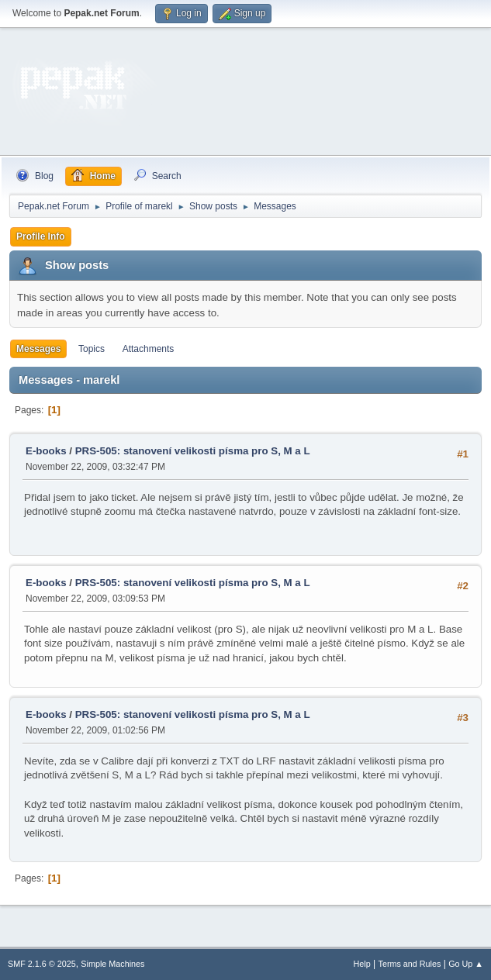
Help (362, 964)
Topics (92, 349)
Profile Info (41, 236)
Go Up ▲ (466, 964)
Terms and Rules (410, 964)
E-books (46, 451)
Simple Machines (112, 964)
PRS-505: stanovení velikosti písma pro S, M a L (193, 451)
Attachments (149, 349)
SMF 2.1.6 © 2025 (42, 964)
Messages (38, 349)
